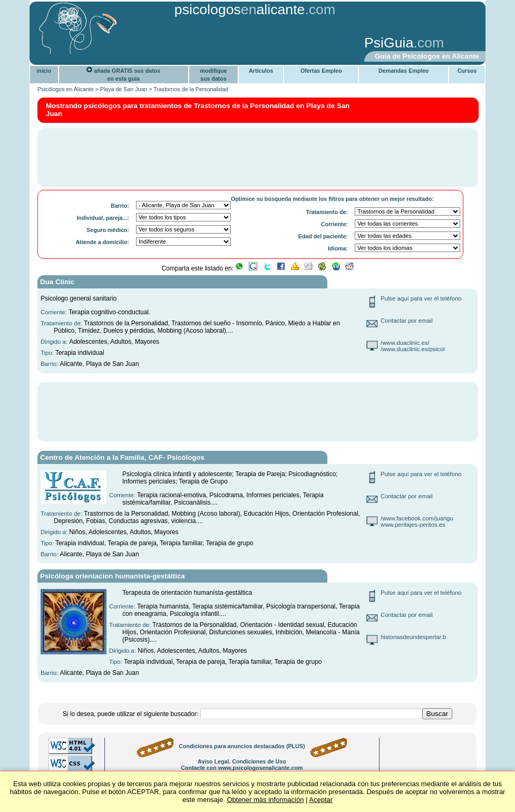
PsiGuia (389, 43)
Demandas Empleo (404, 71)
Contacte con (242, 768)
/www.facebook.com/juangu (417, 518)
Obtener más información (265, 800)
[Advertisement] (197, 44)
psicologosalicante (240, 9)
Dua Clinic (57, 282)
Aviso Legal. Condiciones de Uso (242, 761)
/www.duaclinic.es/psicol (413, 349)
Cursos (467, 71)
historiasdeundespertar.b (413, 637)
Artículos (261, 71)
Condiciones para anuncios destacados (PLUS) (242, 746)
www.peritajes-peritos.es (413, 525)
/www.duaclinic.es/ (405, 343)
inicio (44, 71)
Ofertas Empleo (321, 71)
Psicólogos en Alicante (66, 89)
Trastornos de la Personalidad (191, 89)
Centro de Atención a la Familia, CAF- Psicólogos (122, 457)
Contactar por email (407, 321)
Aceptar (321, 800)
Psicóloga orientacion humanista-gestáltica (113, 576)
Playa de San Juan (124, 89)
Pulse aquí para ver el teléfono (421, 298)
